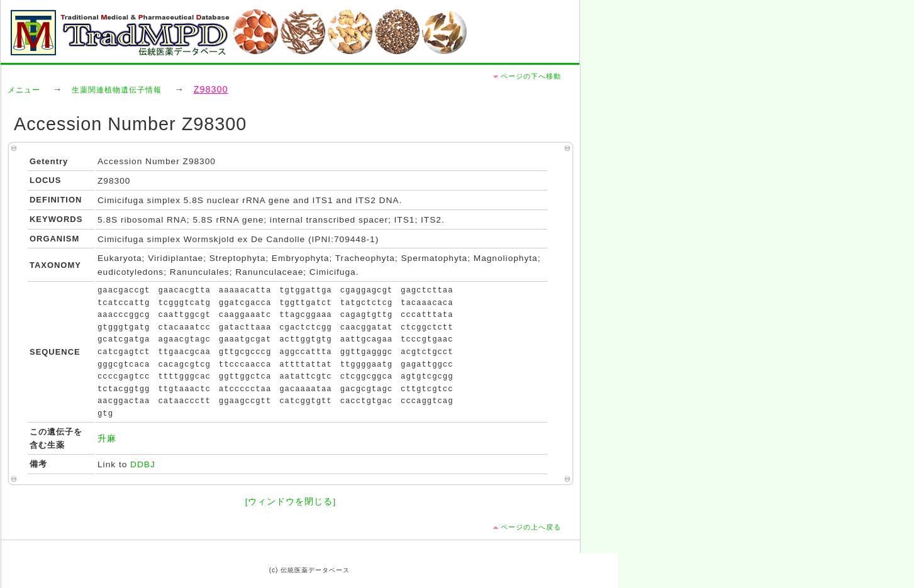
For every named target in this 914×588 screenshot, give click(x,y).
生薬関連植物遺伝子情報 (117, 90)
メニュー (24, 90)
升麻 (107, 439)
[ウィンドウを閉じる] (291, 502)
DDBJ (143, 464)
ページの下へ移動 (531, 76)
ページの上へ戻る (531, 527)
